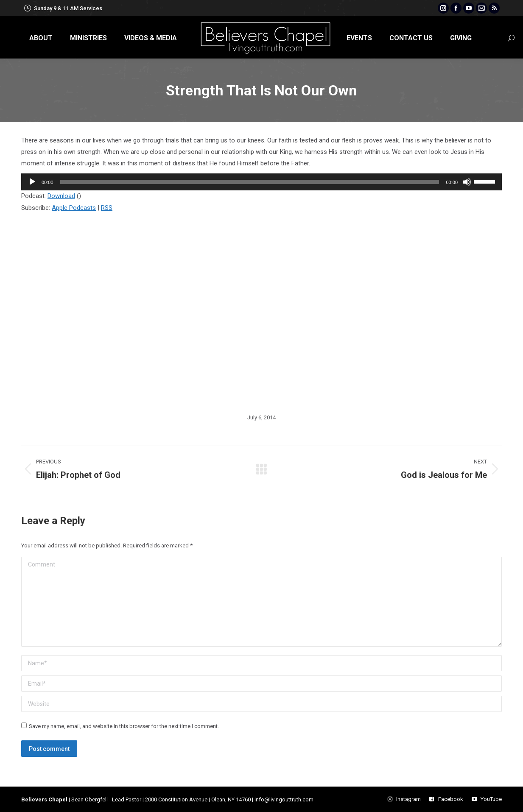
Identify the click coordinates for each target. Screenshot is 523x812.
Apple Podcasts (74, 208)
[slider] (250, 182)
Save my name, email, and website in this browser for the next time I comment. (124, 726)
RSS (107, 208)
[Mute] (467, 182)
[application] (261, 182)
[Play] (32, 182)
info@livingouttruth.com (284, 799)
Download (61, 196)
